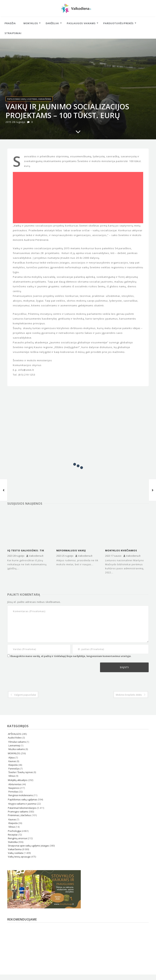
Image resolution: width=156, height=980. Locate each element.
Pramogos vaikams (18, 812)
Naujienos (14, 788)
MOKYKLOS (14, 753)
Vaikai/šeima (45, 99)
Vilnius (12, 776)
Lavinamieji (14, 746)
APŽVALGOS (14, 734)
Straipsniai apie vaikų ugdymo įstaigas (28, 846)
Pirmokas (13, 792)
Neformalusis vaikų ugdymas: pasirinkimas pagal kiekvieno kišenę (74, 551)
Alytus (12, 758)
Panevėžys (14, 769)
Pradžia (10, 23)
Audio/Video (15, 738)
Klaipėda (13, 765)
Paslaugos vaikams (81, 23)
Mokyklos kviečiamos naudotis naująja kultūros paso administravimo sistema (126, 551)
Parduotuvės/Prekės (118, 23)
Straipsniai (13, 33)
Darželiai (52, 23)
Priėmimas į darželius (19, 815)
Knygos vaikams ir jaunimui (22, 804)
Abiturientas (15, 784)
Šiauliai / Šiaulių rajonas (21, 772)
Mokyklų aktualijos (18, 780)
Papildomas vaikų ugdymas (22, 99)
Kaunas (12, 761)
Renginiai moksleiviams (21, 795)
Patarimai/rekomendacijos (22, 808)
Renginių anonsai (17, 838)
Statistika (13, 842)
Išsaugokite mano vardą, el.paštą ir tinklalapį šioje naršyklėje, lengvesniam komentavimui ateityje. (71, 656)
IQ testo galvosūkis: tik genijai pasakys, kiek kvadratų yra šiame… (26, 551)
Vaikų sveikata (16, 853)
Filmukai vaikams (17, 742)
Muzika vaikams (17, 749)
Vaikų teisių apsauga (19, 857)
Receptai (13, 835)
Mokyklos (31, 23)
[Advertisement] (78, 198)
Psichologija (14, 831)
